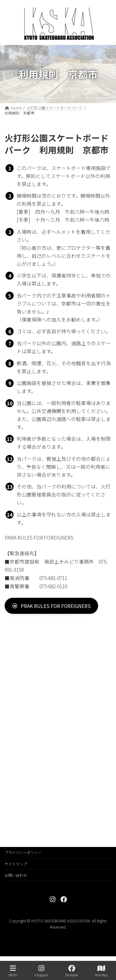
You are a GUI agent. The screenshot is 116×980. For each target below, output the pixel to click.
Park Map (101, 971)
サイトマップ (16, 864)
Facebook (72, 971)
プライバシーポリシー (23, 852)
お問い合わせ (16, 875)
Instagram (41, 971)
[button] (51, 606)
